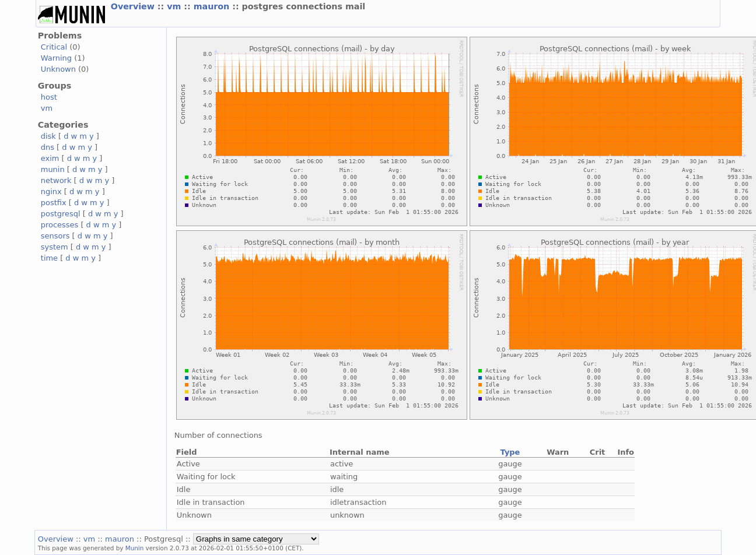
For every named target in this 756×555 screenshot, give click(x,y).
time (49, 258)
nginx (51, 192)
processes (60, 225)
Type (510, 452)
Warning (56, 58)
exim (50, 158)
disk (48, 136)
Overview (134, 6)
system (55, 247)
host (49, 97)
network (56, 180)
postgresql (61, 214)
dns (48, 147)
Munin (135, 548)
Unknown (58, 69)
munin (53, 169)
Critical (54, 47)
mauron (213, 6)
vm (175, 6)
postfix (54, 203)
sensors (55, 236)
